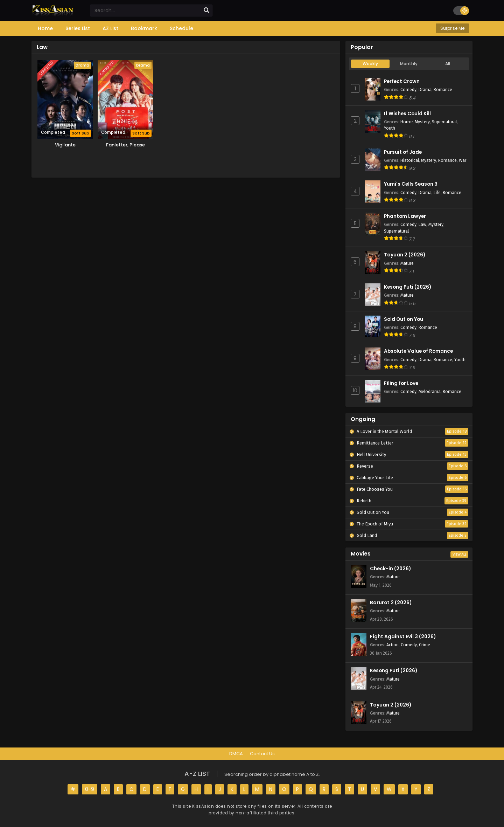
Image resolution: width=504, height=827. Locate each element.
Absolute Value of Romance (418, 351)
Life (437, 192)
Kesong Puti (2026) (408, 287)
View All (459, 554)
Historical (410, 160)
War (463, 160)
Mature (407, 263)
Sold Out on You (404, 319)
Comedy (408, 89)
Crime (425, 645)
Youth (390, 128)
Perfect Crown (402, 81)
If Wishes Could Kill (407, 114)
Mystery (422, 122)
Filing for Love (401, 383)
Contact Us (262, 754)
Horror (407, 122)
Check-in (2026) (390, 569)
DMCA (236, 754)
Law (422, 224)
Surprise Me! (452, 28)
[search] (206, 11)
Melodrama (430, 391)
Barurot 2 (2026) (391, 603)
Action (393, 645)
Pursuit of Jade (403, 152)
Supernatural (444, 122)
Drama (425, 89)
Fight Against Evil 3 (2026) (403, 637)
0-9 (90, 789)
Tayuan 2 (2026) (405, 255)
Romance (443, 89)
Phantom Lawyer (405, 216)
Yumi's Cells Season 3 (411, 184)
